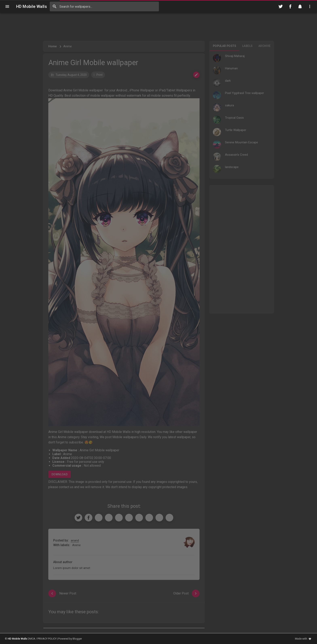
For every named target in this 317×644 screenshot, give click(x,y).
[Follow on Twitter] (281, 6)
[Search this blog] (104, 6)
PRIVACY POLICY (47, 639)
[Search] (55, 6)
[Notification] (300, 6)
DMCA (31, 639)
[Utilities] (310, 6)
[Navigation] (7, 6)
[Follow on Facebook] (290, 6)
